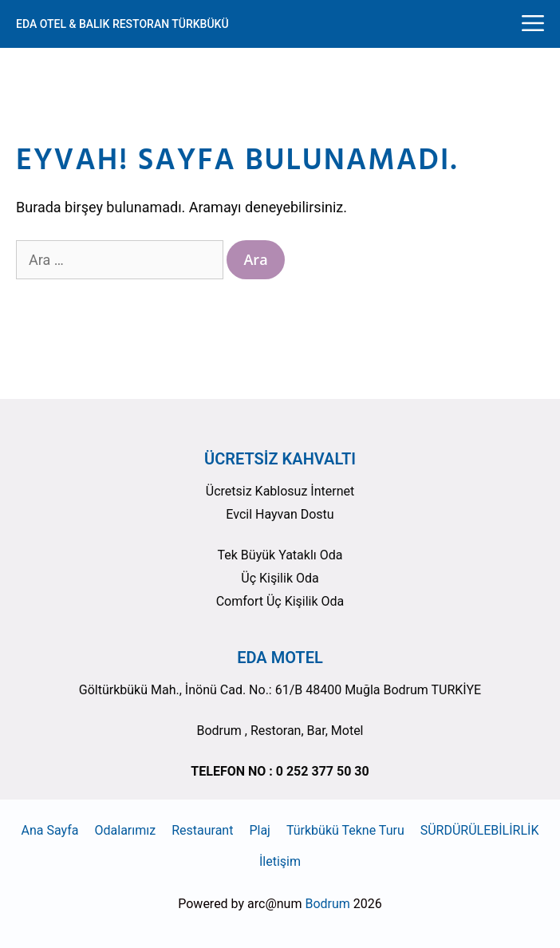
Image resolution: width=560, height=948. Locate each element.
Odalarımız (126, 830)
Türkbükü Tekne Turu (345, 830)
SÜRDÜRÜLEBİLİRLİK (480, 830)
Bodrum (327, 904)
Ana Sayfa (50, 830)
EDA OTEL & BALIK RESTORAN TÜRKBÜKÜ (122, 24)
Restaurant (202, 830)
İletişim (280, 861)
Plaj (260, 830)
